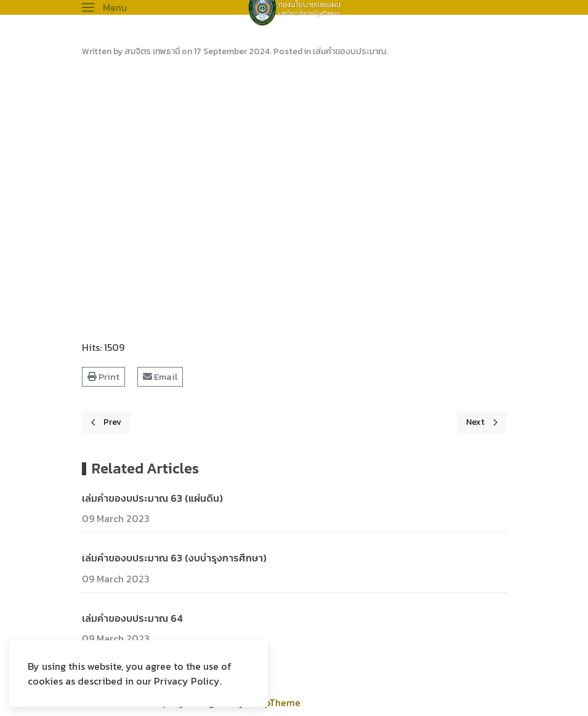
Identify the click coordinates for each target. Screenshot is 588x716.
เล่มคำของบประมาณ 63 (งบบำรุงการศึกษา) (174, 558)
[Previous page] (107, 422)
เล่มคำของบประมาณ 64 (132, 618)
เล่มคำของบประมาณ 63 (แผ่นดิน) (152, 498)
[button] (104, 7)
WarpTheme (274, 702)
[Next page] (482, 422)
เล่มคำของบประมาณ (349, 51)
